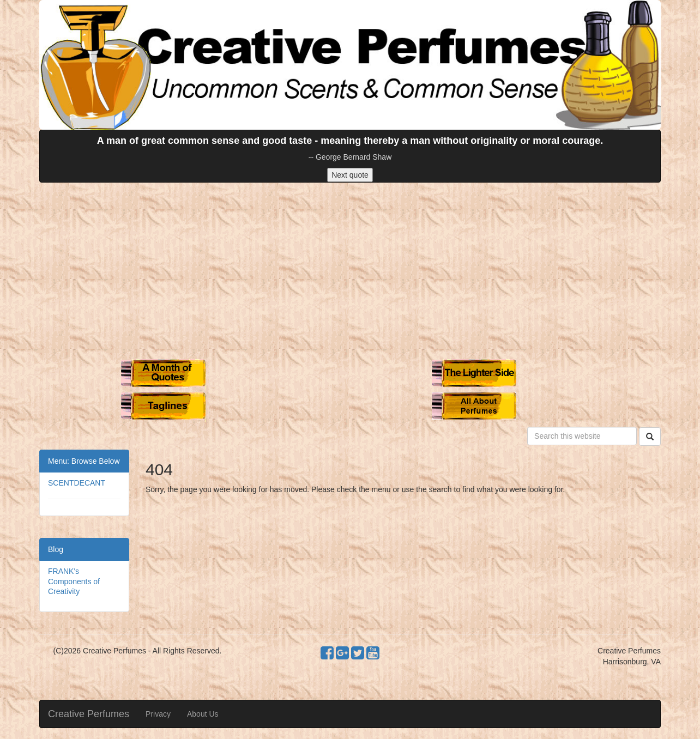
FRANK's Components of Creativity (74, 581)
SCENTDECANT (77, 483)
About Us (203, 714)
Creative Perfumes (89, 714)
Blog (56, 549)
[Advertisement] (350, 270)
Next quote (350, 175)
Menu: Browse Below (84, 461)
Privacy (158, 714)
